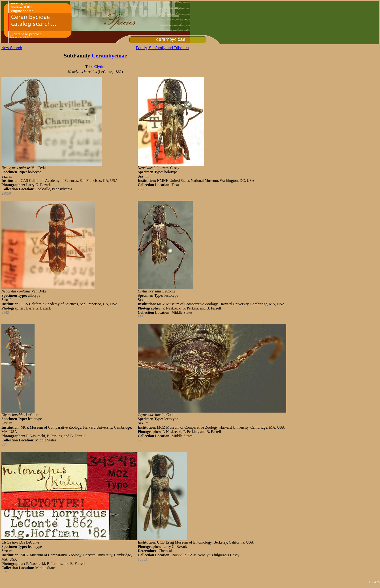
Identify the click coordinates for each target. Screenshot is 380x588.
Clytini (100, 67)
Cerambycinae (109, 56)
